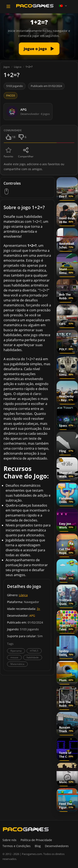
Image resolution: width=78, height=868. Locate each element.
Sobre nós (9, 840)
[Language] (63, 6)
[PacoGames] (26, 829)
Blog (38, 846)
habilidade (33, 657)
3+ (38, 609)
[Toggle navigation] (8, 6)
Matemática (17, 664)
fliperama (16, 651)
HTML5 (34, 651)
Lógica (23, 595)
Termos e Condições (17, 846)
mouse (14, 657)
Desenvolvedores (57, 846)
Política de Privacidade (36, 840)
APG (32, 616)
